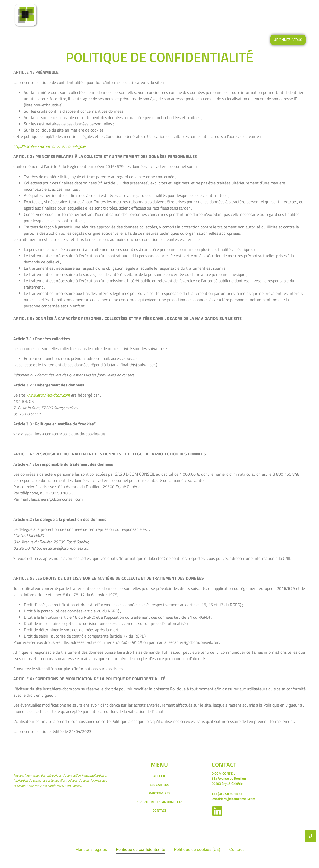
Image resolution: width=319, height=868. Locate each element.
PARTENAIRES (159, 793)
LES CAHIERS (135, 16)
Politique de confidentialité (140, 850)
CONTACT (245, 16)
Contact (236, 850)
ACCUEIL (104, 16)
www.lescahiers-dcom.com (48, 395)
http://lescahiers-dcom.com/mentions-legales (50, 146)
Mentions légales (91, 850)
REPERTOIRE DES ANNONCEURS (159, 802)
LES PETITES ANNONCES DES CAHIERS (191, 16)
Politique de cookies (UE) (197, 850)
